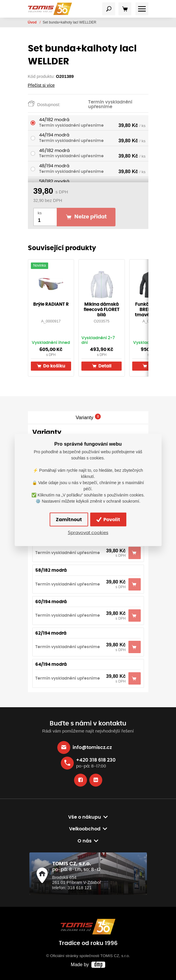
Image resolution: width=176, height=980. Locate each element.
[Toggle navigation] (109, 9)
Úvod (33, 22)
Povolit (108, 519)
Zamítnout (69, 520)
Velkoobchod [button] (85, 829)
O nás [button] (85, 841)
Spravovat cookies (88, 533)
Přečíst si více (41, 85)
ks (40, 213)
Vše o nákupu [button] (85, 817)
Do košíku (51, 366)
